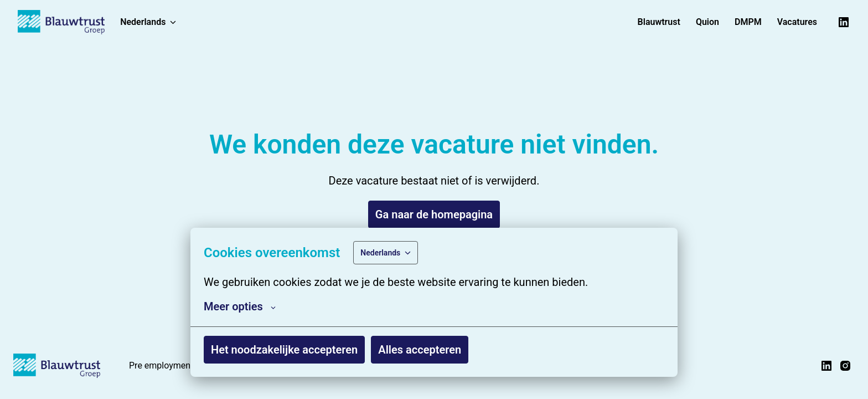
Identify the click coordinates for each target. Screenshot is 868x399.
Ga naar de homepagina (434, 214)
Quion (707, 22)
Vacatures (797, 22)
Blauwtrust (659, 22)
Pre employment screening (182, 365)
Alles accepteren (420, 350)
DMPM (748, 22)
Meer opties (240, 306)
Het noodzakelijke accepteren (284, 350)
